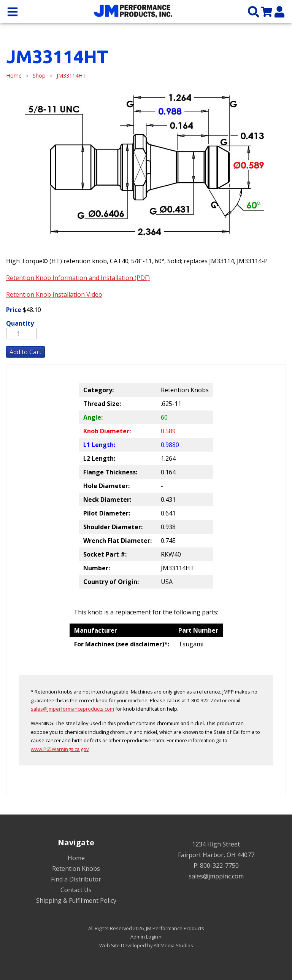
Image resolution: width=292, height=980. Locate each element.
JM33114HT (71, 76)
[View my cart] (267, 11)
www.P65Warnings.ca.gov (60, 749)
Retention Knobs (76, 869)
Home (14, 76)
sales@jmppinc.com (216, 876)
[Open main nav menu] (13, 11)
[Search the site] (254, 11)
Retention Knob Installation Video (54, 294)
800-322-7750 (219, 865)
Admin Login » (146, 937)
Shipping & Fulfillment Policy (76, 900)
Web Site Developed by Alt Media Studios (146, 945)
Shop (39, 76)
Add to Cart (25, 352)
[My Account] (279, 11)
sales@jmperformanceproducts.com (72, 709)
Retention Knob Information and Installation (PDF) (78, 278)
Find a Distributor (76, 879)
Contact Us (76, 890)
